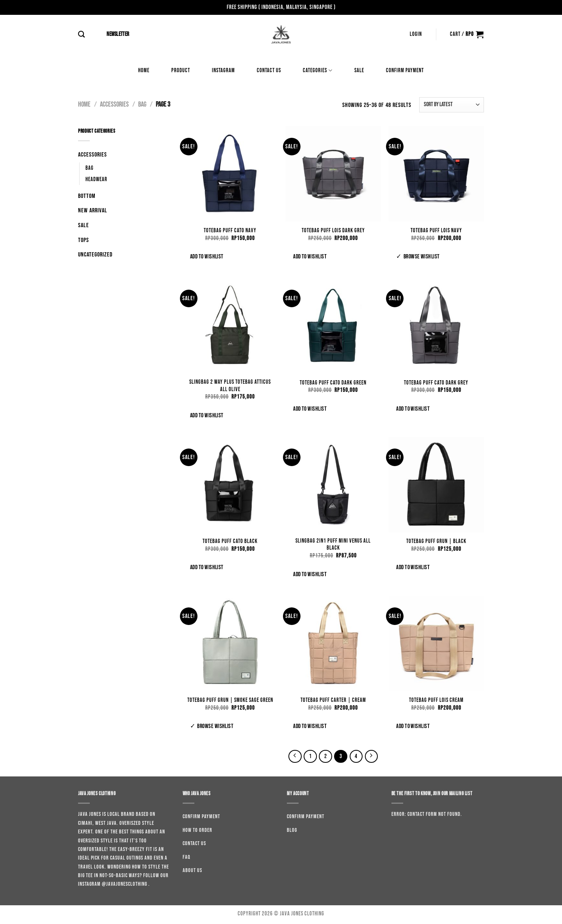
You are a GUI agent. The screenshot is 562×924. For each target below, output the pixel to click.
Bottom (87, 196)
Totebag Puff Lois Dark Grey (333, 231)
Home (144, 70)
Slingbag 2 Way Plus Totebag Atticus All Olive (230, 386)
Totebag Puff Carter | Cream (333, 700)
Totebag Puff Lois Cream (436, 700)
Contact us (269, 70)
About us (192, 870)
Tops (84, 240)
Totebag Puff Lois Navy (436, 231)
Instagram (223, 70)
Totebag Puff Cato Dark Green (333, 383)
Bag (142, 104)
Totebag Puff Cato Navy (230, 231)
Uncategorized (95, 255)
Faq (187, 857)
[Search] (81, 35)
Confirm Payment (405, 70)
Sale (359, 70)
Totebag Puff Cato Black (230, 541)
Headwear (96, 179)
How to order (197, 830)
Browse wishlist (422, 257)
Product (181, 70)
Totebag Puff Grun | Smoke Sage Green (230, 700)
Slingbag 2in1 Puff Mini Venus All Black (333, 545)
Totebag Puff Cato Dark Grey (436, 383)
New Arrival (93, 211)
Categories (318, 70)
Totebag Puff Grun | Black (436, 541)
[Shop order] (452, 105)
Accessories (114, 104)
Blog (292, 830)
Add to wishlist (207, 257)
